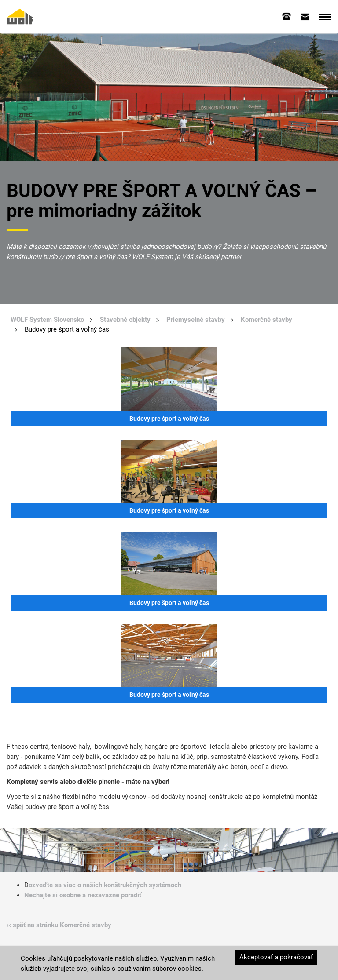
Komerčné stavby (266, 320)
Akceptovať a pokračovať (276, 957)
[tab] (287, 16)
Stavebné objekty (125, 320)
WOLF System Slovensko (47, 320)
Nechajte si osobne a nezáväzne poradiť (83, 895)
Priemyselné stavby (196, 320)
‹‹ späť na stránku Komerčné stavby (59, 925)
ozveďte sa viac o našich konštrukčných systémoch (105, 885)
